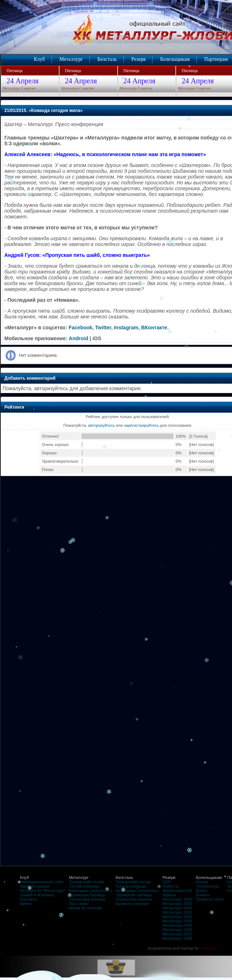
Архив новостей (177, 891)
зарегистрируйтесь (141, 425)
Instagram (126, 328)
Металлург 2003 (177, 917)
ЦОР (167, 882)
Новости (170, 886)
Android (78, 338)
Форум (202, 882)
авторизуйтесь (102, 425)
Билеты (203, 895)
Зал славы (79, 904)
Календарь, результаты (91, 891)
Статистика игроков (87, 899)
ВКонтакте (154, 328)
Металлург (71, 59)
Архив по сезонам (86, 908)
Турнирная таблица (87, 895)
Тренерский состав (86, 882)
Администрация (35, 886)
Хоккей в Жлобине (37, 895)
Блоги (201, 891)
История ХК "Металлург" (43, 891)
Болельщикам (175, 59)
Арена (26, 904)
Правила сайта (210, 899)
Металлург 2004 (177, 921)
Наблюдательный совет (42, 882)
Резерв (139, 59)
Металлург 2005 (177, 925)
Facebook (80, 328)
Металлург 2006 (177, 930)
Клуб (39, 59)
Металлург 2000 (177, 904)
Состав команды (84, 886)
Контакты (29, 899)
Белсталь (107, 59)
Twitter (103, 328)
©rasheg (208, 948)
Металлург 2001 (177, 908)
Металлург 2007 (177, 934)
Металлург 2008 (177, 938)
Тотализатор (207, 886)
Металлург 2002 (177, 912)
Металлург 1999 (177, 899)
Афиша (169, 895)
